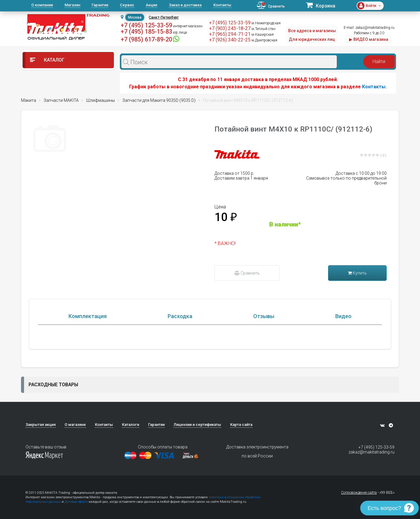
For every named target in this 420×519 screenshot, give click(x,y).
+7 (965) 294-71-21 (230, 34)
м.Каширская (263, 35)
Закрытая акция (41, 425)
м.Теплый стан (263, 29)
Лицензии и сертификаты (197, 425)
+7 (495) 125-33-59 (146, 25)
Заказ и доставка (185, 5)
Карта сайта (241, 425)
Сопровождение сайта (359, 493)
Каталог (47, 60)
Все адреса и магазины (312, 31)
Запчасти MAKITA (61, 100)
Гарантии (100, 5)
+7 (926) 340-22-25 (230, 40)
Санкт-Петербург (164, 17)
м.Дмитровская (264, 40)
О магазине (75, 425)
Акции (151, 5)
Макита (29, 100)
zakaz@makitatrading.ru (375, 28)
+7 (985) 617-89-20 (146, 39)
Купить (357, 273)
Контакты (222, 5)
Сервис (127, 5)
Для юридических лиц (312, 39)
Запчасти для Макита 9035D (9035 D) (159, 100)
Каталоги (131, 425)
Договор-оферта (76, 502)
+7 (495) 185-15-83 (146, 32)
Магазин (72, 5)
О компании (42, 5)
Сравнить (247, 273)
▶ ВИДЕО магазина (369, 39)
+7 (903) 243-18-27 (230, 28)
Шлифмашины (100, 100)
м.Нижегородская (266, 23)
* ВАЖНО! (225, 243)
